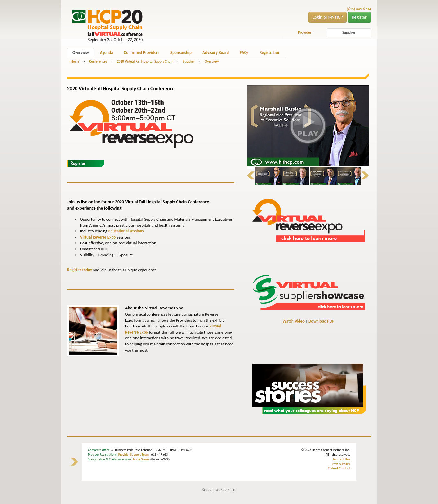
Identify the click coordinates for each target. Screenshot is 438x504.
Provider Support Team (134, 454)
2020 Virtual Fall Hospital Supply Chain (145, 61)
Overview (81, 52)
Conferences (98, 61)
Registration (270, 52)
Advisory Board (216, 52)
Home (75, 61)
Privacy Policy (341, 464)
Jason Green (141, 459)
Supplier (349, 32)
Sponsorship (181, 52)
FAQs (244, 52)
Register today (80, 270)
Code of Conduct (339, 468)
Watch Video (294, 321)
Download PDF (321, 321)
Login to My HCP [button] (328, 17)
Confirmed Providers (141, 52)
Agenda (107, 52)
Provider (305, 32)
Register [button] (359, 17)
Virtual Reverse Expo (98, 237)
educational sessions (126, 231)
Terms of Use (341, 459)
